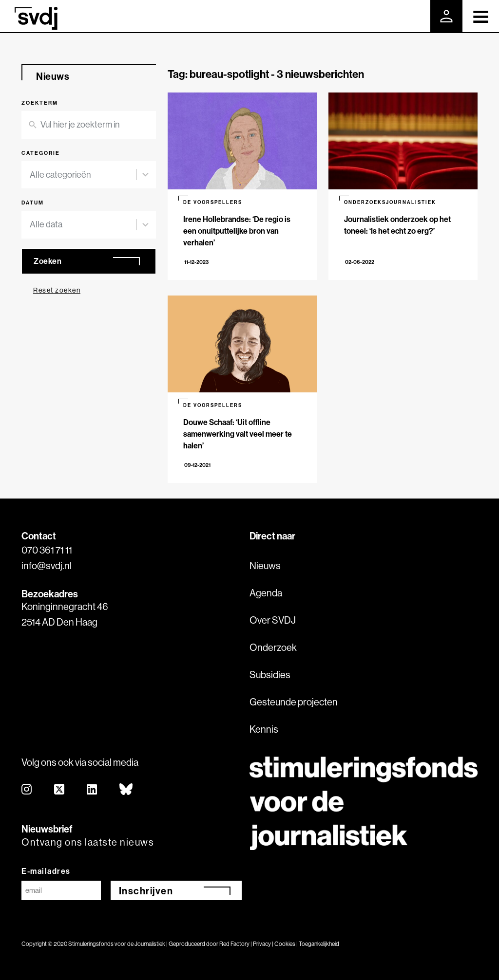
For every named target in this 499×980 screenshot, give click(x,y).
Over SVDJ (273, 620)
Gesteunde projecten (294, 702)
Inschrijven (146, 891)
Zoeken (48, 261)
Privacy (262, 944)
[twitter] (60, 790)
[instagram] (27, 790)
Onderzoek (273, 647)
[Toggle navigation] (481, 16)
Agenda (266, 593)
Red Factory (234, 944)
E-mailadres (46, 871)
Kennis (264, 729)
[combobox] (83, 175)
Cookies (285, 944)
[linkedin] (92, 790)
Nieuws (265, 565)
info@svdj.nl (47, 565)
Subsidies (270, 675)
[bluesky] (126, 790)
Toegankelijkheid (319, 944)
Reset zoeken (57, 290)
